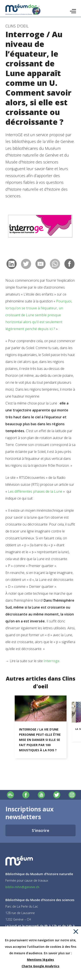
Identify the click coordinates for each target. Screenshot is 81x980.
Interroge (52, 661)
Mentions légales (40, 960)
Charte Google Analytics (40, 966)
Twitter (57, 795)
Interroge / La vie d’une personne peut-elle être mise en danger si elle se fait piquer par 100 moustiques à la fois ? (40, 740)
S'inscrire (40, 830)
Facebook (26, 795)
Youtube (41, 795)
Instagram (72, 795)
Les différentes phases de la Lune (35, 491)
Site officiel (10, 795)
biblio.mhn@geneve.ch (22, 887)
